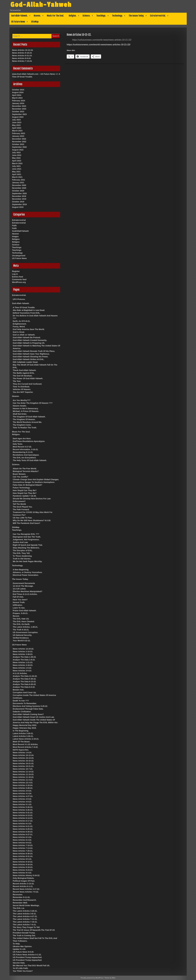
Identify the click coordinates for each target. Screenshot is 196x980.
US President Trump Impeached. (27, 957)
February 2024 (19, 101)
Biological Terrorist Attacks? (26, 471)
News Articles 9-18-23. (23, 867)
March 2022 (17, 163)
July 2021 (16, 166)
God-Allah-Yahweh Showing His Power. (31, 357)
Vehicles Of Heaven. (22, 389)
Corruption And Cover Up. (25, 692)
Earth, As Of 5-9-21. (22, 321)
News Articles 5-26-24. (23, 810)
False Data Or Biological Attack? (28, 485)
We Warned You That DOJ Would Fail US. (31, 966)
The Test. (17, 381)
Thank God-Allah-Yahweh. (25, 370)
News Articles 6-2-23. (22, 824)
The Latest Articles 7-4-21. (25, 925)
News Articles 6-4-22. (22, 840)
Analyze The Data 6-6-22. (24, 687)
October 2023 (18, 112)
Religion (16, 239)
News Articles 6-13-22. (23, 815)
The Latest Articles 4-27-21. (25, 916)
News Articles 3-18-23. (23, 665)
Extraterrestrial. (158, 16)
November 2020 (19, 188)
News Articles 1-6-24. (22, 753)
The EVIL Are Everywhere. (25, 458)
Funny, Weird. (19, 327)
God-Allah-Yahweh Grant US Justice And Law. (34, 717)
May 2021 (16, 172)
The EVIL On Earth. (21, 624)
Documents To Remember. (25, 703)
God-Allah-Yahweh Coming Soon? (28, 714)
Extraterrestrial (19, 220)
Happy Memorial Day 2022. (25, 725)
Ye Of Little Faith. (21, 968)
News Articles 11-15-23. (23, 774)
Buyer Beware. (19, 474)
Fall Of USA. (18, 597)
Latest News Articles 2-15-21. (26, 739)
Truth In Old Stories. (22, 559)
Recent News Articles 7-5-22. (26, 892)
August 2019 (18, 207)
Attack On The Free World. (25, 469)
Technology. (117, 16)
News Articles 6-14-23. (23, 818)
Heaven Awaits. (20, 406)
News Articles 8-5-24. (22, 58)
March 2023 (17, 131)
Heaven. (37, 16)
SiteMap (35, 22)
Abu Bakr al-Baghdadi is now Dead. (29, 310)
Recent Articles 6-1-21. (23, 886)
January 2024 (18, 103)
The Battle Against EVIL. (24, 373)
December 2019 (19, 196)
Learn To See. (19, 608)
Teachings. (101, 16)
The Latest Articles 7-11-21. (25, 919)
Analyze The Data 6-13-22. (25, 682)
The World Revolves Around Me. (27, 422)
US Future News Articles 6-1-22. (27, 955)
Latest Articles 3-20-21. (23, 733)
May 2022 (16, 158)
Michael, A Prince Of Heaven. (26, 411)
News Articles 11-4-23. (23, 780)
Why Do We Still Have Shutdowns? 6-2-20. (32, 520)
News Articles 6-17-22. (23, 821)
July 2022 (16, 153)
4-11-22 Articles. (20, 673)
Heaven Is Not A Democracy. (26, 408)
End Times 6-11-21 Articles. (25, 594)
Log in (15, 274)
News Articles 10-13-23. (23, 758)
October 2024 (18, 90)
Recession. (18, 895)
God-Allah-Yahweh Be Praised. (27, 337)
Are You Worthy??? (22, 400)
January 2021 (18, 183)
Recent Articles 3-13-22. (24, 884)
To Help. (17, 944)
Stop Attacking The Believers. (26, 548)
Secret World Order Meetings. (26, 905)
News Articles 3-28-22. (23, 788)
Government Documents (24, 583)
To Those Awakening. (23, 556)
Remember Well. (20, 903)
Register (16, 271)
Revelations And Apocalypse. (26, 455)
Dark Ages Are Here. (22, 439)
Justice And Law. (21, 542)
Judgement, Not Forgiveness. (26, 540)
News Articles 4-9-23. (22, 802)
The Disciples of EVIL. (23, 550)
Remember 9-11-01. (22, 897)
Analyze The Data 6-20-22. (25, 684)
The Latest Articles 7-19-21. (25, 922)
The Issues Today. (136, 16)
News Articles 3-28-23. (23, 654)
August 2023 (18, 117)
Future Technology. (22, 488)
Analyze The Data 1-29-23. (25, 657)
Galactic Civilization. (22, 712)
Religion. (73, 16)
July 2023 (16, 120)
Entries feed (18, 277)
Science (16, 245)
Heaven (16, 234)
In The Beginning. (21, 731)
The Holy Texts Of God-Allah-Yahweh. (30, 460)
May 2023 (16, 125)
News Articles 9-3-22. (22, 873)
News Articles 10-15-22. (23, 761)
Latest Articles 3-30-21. (23, 736)
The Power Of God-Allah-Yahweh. (28, 378)
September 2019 (19, 204)
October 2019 (18, 202)
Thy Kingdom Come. (22, 425)
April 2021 (17, 174)
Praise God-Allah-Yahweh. (25, 611)
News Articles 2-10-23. (23, 652)
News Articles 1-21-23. (23, 662)
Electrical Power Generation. (26, 575)
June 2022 (17, 155)
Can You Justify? (21, 477)
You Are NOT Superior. (23, 392)
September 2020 (19, 193)
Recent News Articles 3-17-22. (26, 889)
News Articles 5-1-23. (22, 804)
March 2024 (17, 98)
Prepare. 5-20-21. (20, 613)
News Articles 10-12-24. (23, 50)
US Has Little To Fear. (23, 518)
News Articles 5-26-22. (23, 807)
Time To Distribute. (21, 387)
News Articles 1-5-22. (22, 668)
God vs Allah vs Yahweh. (24, 335)
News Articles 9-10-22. (23, 862)
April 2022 (17, 161)
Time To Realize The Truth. (25, 428)
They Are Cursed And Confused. (27, 384)
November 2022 (19, 142)
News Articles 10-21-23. (23, 766)
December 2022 (19, 139)
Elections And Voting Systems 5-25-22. (30, 706)
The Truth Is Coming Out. (24, 935)
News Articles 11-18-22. (23, 777)
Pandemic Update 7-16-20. (25, 496)
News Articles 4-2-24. (22, 794)
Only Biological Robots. (24, 878)
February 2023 (19, 133)
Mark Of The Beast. (21, 742)
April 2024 (17, 95)
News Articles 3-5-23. (22, 671)
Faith (14, 226)
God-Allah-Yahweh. (19, 16)
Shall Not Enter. (20, 414)
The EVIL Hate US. (21, 619)
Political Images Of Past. (24, 881)
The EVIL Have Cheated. (24, 621)
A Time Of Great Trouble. (24, 307)
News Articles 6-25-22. (23, 829)
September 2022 (19, 147)
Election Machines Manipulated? (28, 591)
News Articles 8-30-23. (23, 854)
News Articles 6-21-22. (23, 826)
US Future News (18, 22)
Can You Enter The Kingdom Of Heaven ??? (33, 403)
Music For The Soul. (55, 16)
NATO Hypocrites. (21, 750)
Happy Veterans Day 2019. (25, 728)
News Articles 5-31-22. (23, 813)
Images (15, 236)
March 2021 (17, 177)
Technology (17, 253)
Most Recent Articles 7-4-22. (26, 747)
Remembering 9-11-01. (23, 452)
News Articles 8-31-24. (22, 56)
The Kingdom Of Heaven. (24, 419)
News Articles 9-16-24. (22, 53)
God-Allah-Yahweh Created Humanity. (30, 340)
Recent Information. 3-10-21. (26, 449)
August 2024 (18, 92)
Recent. (16, 616)
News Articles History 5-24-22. (26, 875)
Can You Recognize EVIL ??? (26, 534)
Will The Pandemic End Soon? (27, 523)
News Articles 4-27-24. (23, 796)
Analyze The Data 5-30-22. (25, 679)
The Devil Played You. (23, 507)
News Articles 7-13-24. (22, 61)
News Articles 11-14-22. (23, 772)
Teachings (17, 247)
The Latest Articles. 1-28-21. (25, 627)
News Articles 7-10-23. (23, 845)
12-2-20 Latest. (19, 589)
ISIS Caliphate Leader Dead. (25, 362)
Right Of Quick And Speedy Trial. (28, 545)
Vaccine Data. (19, 963)
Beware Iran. (18, 690)
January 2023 (18, 136)
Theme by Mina (110, 978)
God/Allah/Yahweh (20, 231)
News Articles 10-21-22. (23, 763)
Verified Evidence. (21, 638)
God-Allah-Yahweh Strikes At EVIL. (29, 359)
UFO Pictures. (19, 299)
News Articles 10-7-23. (23, 769)
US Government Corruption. (26, 632)
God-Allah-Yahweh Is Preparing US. (29, 343)
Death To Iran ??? (21, 701)
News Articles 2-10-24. (23, 785)
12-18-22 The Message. (23, 586)
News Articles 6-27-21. (23, 834)
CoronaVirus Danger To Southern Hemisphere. (34, 482)
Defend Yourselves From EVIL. (27, 313)
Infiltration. (18, 605)
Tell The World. (20, 504)
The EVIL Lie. (19, 908)
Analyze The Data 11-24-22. (25, 676)
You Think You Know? (23, 971)
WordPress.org (19, 282)
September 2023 (19, 114)
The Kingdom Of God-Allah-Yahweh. (29, 417)
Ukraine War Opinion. (23, 946)
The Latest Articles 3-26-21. (25, 911)
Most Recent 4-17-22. (22, 447)
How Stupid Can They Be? (25, 490)
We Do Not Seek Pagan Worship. (28, 561)
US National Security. (22, 635)
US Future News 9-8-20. (23, 952)
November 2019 (19, 199)
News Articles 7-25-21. (23, 851)
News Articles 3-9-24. (22, 791)
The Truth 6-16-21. (21, 630)
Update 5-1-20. (19, 949)
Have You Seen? (20, 600)
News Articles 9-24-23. (23, 870)
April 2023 (17, 128)
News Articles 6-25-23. (23, 832)
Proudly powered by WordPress (92, 978)
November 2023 (19, 109)
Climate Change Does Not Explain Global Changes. (36, 479)
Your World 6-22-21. (22, 641)
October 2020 (18, 191)
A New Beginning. (21, 570)
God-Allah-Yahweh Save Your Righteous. (31, 354)
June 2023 (17, 122)
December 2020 (19, 185)
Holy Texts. (18, 444)
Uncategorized (19, 256)
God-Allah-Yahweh (43, 5)
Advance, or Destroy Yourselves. (28, 572)
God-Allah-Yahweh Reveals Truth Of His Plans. (34, 351)
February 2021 (19, 180)
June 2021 (17, 169)
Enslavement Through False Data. (28, 709)
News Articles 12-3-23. (23, 783)
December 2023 (19, 106)
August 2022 (18, 150)
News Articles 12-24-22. (23, 649)
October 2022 (18, 144)
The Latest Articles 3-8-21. (25, 914)
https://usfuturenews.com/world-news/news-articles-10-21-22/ (99, 45)
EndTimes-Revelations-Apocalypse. (29, 441)
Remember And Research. (25, 900)
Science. (86, 16)
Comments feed (19, 279)
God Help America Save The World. (29, 329)
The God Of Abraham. (23, 376)
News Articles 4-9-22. (22, 799)
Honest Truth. (19, 602)
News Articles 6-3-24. (22, 837)
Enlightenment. (20, 324)
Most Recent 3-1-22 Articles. (26, 744)
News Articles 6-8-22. (22, 843)
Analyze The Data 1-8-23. (24, 660)
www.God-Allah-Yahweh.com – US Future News (34, 74)
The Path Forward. (21, 510)
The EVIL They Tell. (21, 553)
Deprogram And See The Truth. (27, 537)
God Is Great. (19, 332)
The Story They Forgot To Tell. (26, 927)
